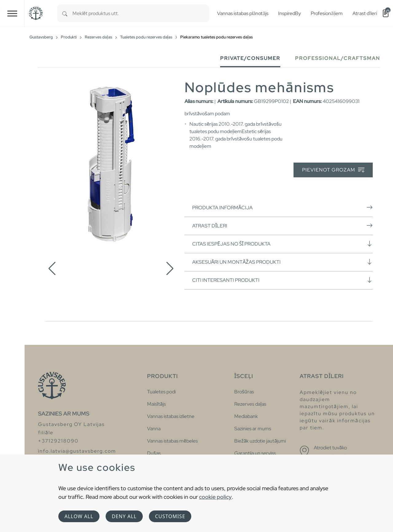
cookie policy (215, 497)
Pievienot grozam (333, 170)
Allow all (79, 516)
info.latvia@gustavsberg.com (77, 451)
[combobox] (141, 13)
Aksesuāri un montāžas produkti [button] (282, 262)
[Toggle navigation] (12, 13)
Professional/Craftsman (338, 58)
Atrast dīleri (282, 226)
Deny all (124, 516)
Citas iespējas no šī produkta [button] (282, 244)
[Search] (65, 13)
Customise (170, 516)
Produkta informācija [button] (282, 207)
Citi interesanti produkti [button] (282, 280)
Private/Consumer (250, 58)
